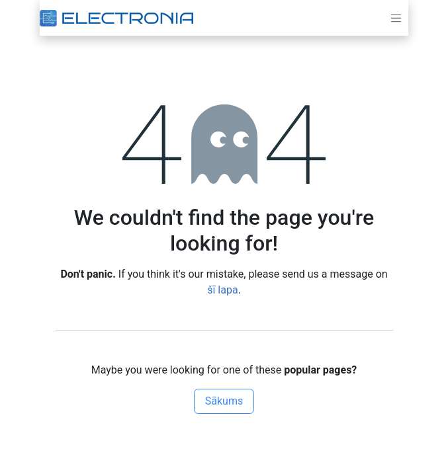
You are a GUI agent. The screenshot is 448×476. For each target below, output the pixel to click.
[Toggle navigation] (396, 18)
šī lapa (222, 290)
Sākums (224, 401)
